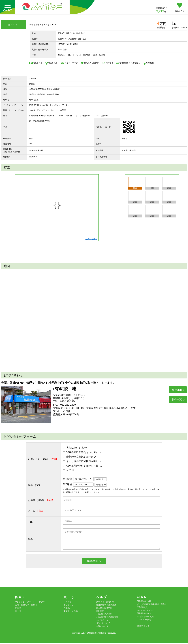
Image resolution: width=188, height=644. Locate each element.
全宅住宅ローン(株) (146, 617)
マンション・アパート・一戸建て (30, 603)
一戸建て (68, 603)
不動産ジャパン (144, 614)
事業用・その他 (71, 612)
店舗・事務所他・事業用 (26, 606)
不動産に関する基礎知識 (107, 618)
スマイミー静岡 (144, 620)
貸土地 (18, 612)
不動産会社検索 (144, 602)
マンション (69, 606)
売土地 (67, 609)
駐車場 (18, 609)
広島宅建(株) (143, 608)
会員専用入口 (143, 626)
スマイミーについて (105, 603)
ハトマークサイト (145, 611)
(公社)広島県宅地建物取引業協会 (152, 605)
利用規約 (100, 612)
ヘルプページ (102, 621)
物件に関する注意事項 (106, 606)
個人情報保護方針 (104, 609)
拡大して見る (91, 239)
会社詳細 (177, 390)
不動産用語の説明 (104, 615)
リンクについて (103, 624)
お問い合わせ (102, 627)
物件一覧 (177, 399)
